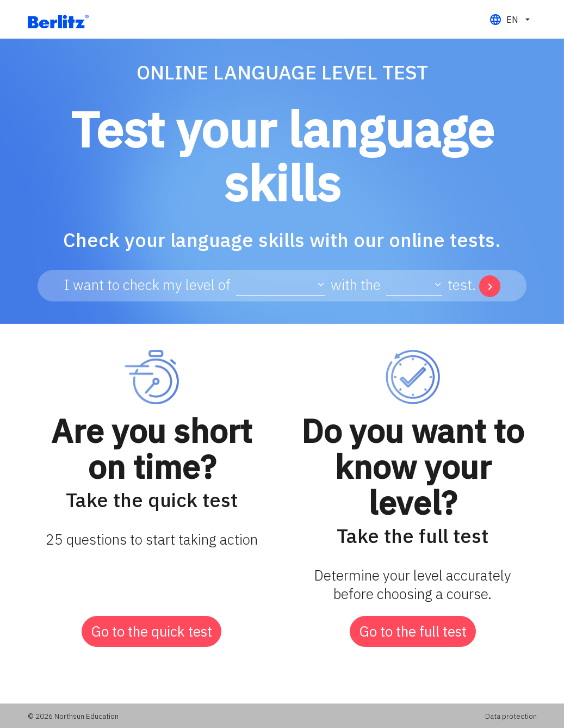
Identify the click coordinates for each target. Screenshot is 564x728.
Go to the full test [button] (413, 631)
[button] (509, 20)
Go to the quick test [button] (151, 631)
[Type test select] (414, 285)
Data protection (511, 716)
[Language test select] (281, 285)
